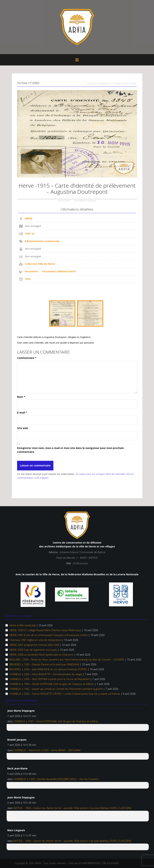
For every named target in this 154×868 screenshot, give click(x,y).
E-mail (22, 413)
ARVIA (38, 863)
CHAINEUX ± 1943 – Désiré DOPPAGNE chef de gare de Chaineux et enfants (52, 684)
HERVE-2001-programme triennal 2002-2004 (34, 645)
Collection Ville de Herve (40, 264)
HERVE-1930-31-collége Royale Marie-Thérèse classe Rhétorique (45, 630)
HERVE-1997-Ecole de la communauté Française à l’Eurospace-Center (49, 635)
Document (31, 271)
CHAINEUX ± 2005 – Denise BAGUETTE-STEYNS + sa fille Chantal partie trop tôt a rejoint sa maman (65, 694)
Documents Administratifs (59, 271)
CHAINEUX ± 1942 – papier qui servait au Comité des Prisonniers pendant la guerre (56, 689)
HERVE (29, 218)
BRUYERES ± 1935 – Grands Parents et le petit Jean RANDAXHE (44, 664)
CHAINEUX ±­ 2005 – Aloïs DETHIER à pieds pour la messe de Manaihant (50, 679)
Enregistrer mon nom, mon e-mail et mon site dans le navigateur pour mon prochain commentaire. (70, 450)
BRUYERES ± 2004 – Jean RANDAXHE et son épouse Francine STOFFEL (48, 669)
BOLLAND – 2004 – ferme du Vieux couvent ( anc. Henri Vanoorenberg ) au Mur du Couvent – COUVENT (67, 660)
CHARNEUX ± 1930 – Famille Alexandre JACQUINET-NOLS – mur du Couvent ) (56, 779)
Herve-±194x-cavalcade (23, 625)
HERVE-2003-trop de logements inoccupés (33, 650)
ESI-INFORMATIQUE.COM (93, 863)
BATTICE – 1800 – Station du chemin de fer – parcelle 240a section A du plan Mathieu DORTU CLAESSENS (72, 808)
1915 (28, 279)
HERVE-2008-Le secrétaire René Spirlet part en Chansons (41, 655)
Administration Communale (42, 241)
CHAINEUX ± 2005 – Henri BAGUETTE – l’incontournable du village (46, 674)
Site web (22, 428)
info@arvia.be (80, 563)
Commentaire (27, 358)
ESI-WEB (114, 863)
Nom (21, 397)
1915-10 (29, 234)
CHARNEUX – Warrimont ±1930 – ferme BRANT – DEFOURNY (47, 750)
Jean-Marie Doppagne (85, 201)
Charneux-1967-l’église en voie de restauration (35, 640)
